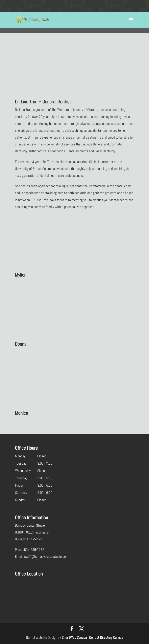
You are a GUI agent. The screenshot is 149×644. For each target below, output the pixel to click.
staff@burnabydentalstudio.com (46, 556)
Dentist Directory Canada (106, 637)
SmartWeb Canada (74, 637)
